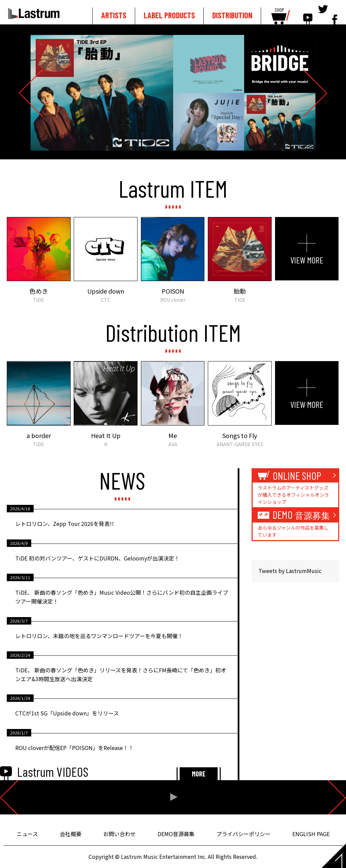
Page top (334, 856)
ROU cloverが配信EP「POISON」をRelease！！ (75, 748)
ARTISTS (114, 15)
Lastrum (34, 13)
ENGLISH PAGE (311, 834)
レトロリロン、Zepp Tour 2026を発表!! (65, 524)
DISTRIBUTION (232, 15)
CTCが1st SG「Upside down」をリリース (67, 713)
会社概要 (71, 834)
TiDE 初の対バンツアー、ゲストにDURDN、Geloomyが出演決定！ (97, 558)
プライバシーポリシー (243, 834)
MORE (199, 774)
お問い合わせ (120, 834)
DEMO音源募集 (176, 834)
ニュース (27, 834)
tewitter (323, 14)
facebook (335, 14)
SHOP (279, 10)
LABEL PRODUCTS (169, 15)
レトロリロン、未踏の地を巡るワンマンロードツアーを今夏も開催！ (99, 636)
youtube (308, 14)
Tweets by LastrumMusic (290, 571)
